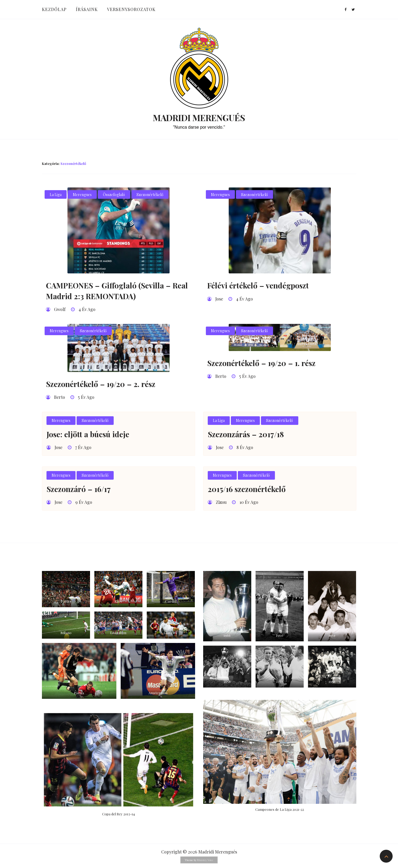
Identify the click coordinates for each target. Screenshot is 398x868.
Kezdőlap (54, 9)
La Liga (56, 195)
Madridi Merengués (199, 117)
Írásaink (87, 9)
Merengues (82, 195)
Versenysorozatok (131, 9)
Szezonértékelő (150, 195)
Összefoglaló (114, 195)
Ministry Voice (205, 860)
